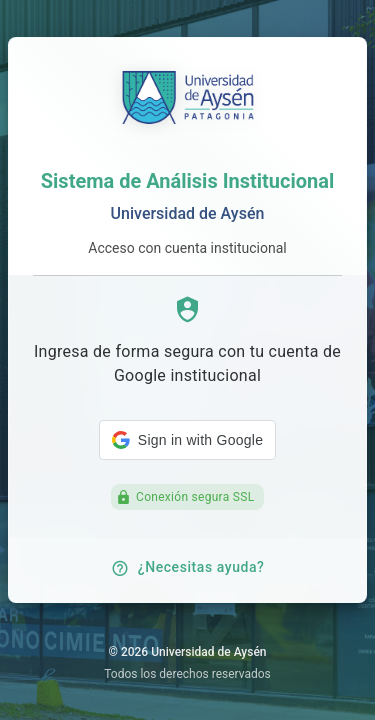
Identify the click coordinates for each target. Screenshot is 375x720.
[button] (187, 440)
